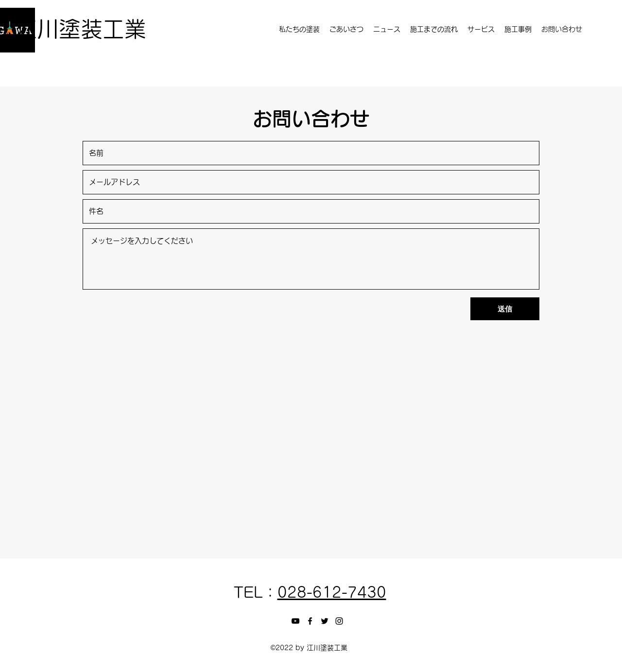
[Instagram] (339, 621)
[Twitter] (325, 621)
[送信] (505, 309)
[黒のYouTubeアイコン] (295, 621)
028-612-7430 (332, 592)
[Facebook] (310, 621)
